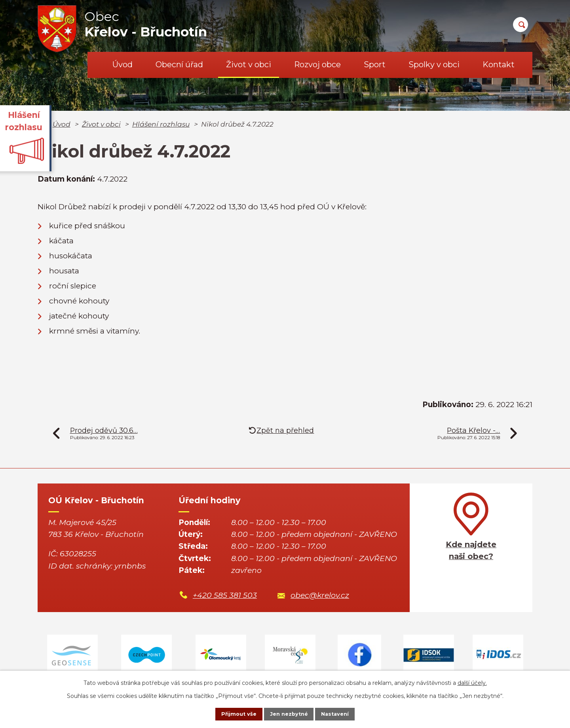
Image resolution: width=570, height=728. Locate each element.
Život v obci (249, 64)
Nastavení (343, 713)
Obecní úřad (179, 64)
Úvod (123, 64)
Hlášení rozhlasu (161, 124)
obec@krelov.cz (320, 595)
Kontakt (499, 64)
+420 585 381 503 (225, 595)
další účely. (472, 681)
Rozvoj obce (317, 64)
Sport (375, 64)
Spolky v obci (434, 64)
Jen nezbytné (289, 713)
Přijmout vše (231, 713)
